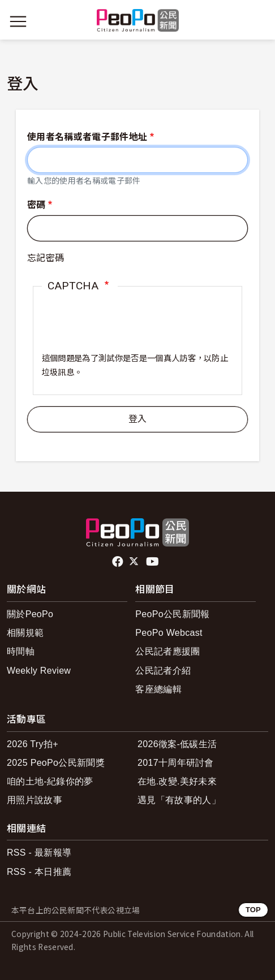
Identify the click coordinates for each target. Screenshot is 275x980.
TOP (253, 910)
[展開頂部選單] (257, 21)
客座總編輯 (158, 689)
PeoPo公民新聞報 (172, 614)
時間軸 (21, 651)
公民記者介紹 (163, 671)
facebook (119, 562)
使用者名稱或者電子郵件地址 (87, 137)
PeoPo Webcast (169, 633)
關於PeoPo (30, 614)
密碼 (36, 205)
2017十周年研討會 (176, 763)
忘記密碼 (46, 258)
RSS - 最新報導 (39, 853)
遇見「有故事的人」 (179, 800)
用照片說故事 (35, 800)
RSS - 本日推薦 (39, 872)
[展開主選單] (18, 21)
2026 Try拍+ (33, 744)
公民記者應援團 (167, 651)
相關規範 (25, 633)
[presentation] (128, 330)
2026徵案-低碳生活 (177, 744)
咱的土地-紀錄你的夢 (50, 781)
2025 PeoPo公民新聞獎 (56, 763)
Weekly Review (39, 671)
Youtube (153, 562)
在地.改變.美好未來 (177, 781)
